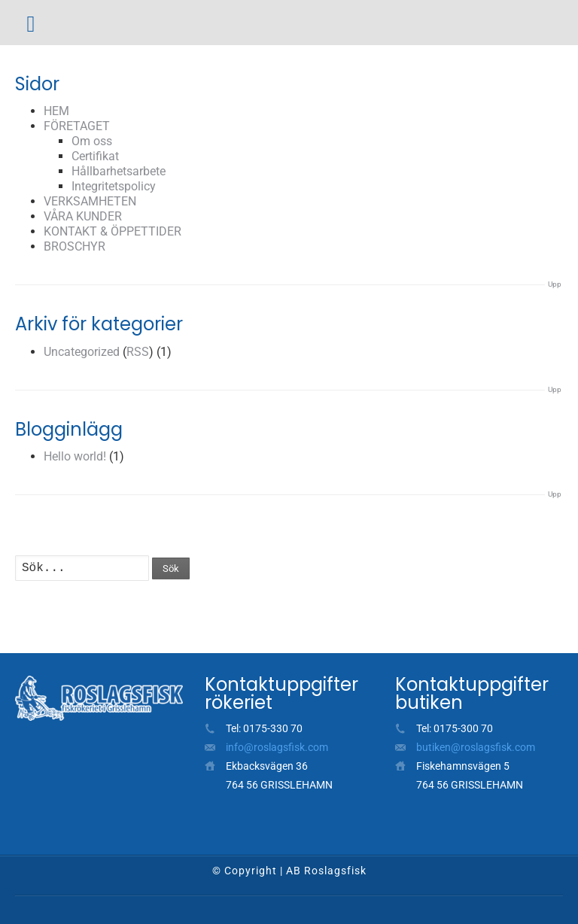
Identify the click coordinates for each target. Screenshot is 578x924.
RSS (138, 352)
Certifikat (95, 156)
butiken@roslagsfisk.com (476, 747)
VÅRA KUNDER (83, 216)
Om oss (92, 141)
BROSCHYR (75, 246)
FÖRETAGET (77, 126)
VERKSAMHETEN (90, 201)
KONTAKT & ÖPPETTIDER (113, 231)
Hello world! (75, 456)
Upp (555, 284)
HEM (56, 111)
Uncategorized (82, 352)
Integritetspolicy (114, 186)
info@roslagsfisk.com (277, 747)
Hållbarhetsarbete (119, 171)
